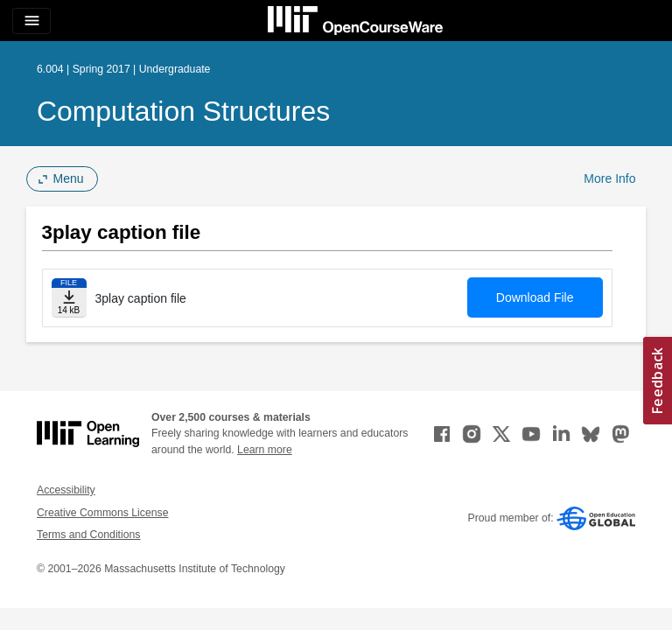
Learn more (265, 450)
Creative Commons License (102, 513)
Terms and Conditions (88, 535)
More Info (609, 178)
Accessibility (66, 490)
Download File (535, 297)
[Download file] (69, 298)
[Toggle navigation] (31, 21)
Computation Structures (183, 111)
